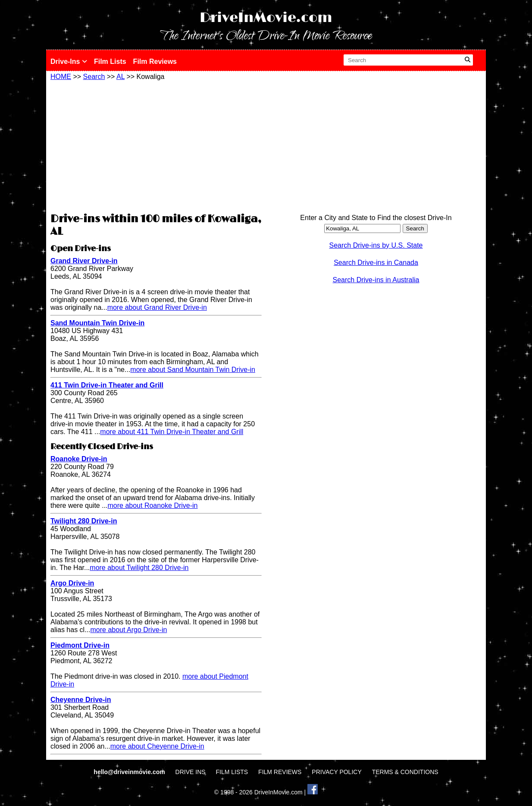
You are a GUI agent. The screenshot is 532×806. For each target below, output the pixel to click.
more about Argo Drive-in (128, 630)
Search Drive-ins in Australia (376, 280)
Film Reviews (155, 61)
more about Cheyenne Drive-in (157, 746)
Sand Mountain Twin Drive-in (97, 323)
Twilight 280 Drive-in (84, 521)
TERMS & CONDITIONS (405, 772)
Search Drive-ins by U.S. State (376, 245)
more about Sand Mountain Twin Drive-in (193, 370)
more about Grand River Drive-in (157, 307)
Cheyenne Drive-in (81, 700)
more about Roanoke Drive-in (153, 505)
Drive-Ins (69, 61)
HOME (61, 77)
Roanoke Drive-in (79, 459)
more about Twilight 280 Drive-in (139, 568)
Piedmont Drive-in (80, 645)
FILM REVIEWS (280, 772)
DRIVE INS (191, 772)
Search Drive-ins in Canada (376, 263)
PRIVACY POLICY (336, 772)
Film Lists (110, 61)
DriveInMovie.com (266, 18)
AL (120, 77)
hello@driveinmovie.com (130, 772)
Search (94, 77)
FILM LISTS (232, 772)
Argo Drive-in (72, 583)
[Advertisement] (156, 145)
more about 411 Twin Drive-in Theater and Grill (172, 432)
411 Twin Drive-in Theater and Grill (107, 385)
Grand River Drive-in (84, 261)
